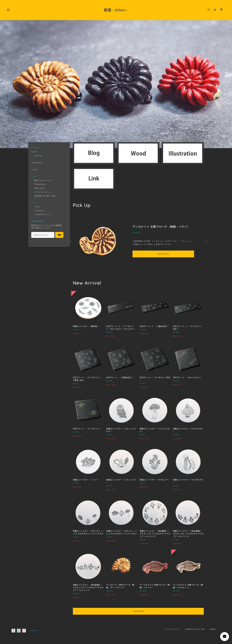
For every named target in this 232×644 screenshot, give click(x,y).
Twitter (37, 207)
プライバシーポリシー (43, 192)
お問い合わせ (40, 188)
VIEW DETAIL (163, 254)
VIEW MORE (138, 611)
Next (225, 84)
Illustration (37, 163)
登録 (59, 235)
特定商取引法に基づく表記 (45, 196)
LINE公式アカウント (42, 214)
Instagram (39, 210)
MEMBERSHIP (40, 184)
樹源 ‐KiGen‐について (43, 180)
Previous (7, 84)
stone (34, 170)
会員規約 (213, 629)
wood (34, 152)
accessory (39, 156)
